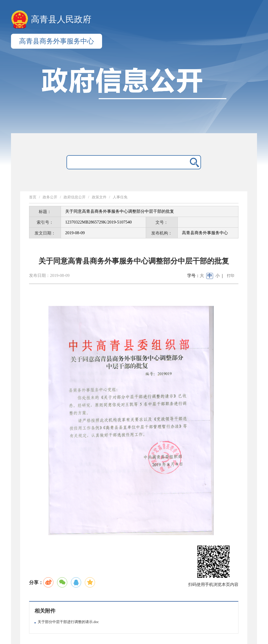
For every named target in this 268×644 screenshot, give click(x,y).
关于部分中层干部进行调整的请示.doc (68, 622)
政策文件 (99, 197)
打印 (231, 276)
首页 (33, 197)
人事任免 (120, 197)
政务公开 (50, 197)
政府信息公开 (75, 197)
